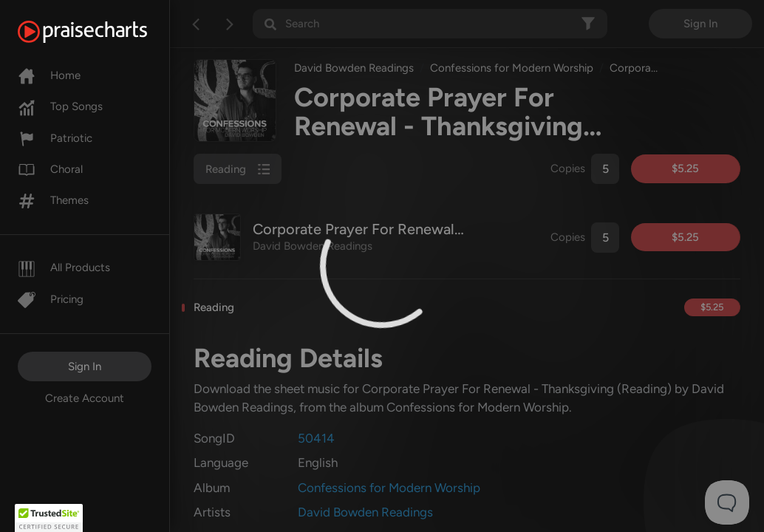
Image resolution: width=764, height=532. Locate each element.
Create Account (85, 398)
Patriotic (55, 138)
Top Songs (60, 106)
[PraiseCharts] (101, 32)
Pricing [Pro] (51, 299)
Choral (50, 169)
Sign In (85, 366)
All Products (64, 267)
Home (49, 75)
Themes (53, 200)
